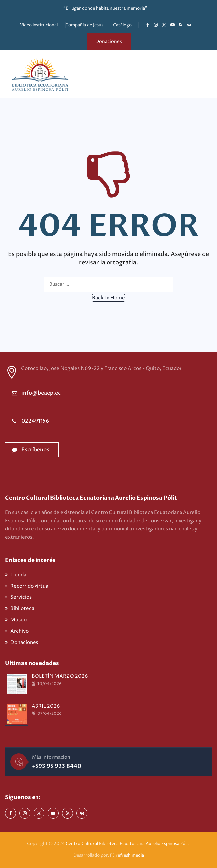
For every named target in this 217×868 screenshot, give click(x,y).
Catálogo (122, 25)
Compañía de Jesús (84, 25)
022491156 (31, 421)
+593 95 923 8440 (57, 766)
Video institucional (39, 25)
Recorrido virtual (30, 586)
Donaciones (109, 42)
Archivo (19, 631)
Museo (18, 620)
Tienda (18, 575)
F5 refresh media (127, 855)
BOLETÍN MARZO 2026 (60, 676)
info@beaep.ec (36, 393)
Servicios (21, 597)
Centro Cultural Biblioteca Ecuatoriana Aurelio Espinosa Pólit (128, 844)
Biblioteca (22, 609)
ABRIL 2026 (46, 706)
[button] (109, 298)
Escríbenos (31, 450)
